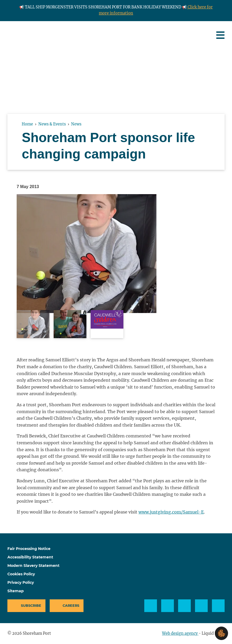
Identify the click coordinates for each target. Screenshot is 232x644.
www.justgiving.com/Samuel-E (171, 512)
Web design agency (180, 633)
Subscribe (31, 606)
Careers (71, 606)
